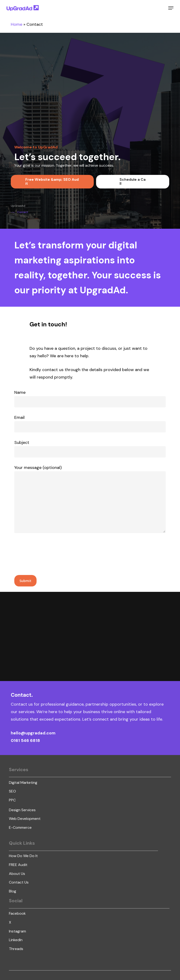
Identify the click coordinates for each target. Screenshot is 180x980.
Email (90, 424)
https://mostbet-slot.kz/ (13, 33)
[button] (171, 8)
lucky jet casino (17, 33)
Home (17, 24)
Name (90, 398)
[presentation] (50, 558)
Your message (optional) (90, 500)
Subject (90, 449)
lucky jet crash (22, 33)
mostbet (20, 33)
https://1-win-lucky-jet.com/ (26, 33)
